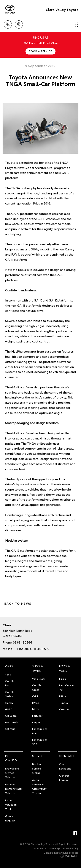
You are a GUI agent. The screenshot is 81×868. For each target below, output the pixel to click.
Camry (9, 703)
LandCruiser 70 (67, 687)
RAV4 (36, 703)
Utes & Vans (65, 668)
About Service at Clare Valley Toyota (39, 786)
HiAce (63, 696)
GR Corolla (12, 722)
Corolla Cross (37, 687)
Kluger (36, 722)
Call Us (8, 24)
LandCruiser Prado (40, 731)
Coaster (64, 709)
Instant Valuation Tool (11, 804)
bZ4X (36, 709)
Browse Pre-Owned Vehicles (13, 773)
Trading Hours (31, 649)
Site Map (55, 848)
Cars (9, 666)
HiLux (63, 679)
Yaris (8, 674)
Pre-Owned (11, 758)
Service (38, 756)
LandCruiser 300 (40, 742)
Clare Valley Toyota (62, 9)
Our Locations (65, 766)
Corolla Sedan (10, 694)
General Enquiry (64, 778)
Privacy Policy (71, 848)
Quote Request (10, 818)
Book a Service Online (37, 768)
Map (6, 649)
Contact (67, 756)
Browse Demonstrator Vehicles (14, 789)
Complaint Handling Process (61, 852)
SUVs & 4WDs (38, 668)
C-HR (35, 696)
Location (19, 24)
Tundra (64, 703)
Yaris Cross (39, 679)
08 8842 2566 (23, 642)
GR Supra (11, 716)
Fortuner (37, 716)
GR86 (9, 709)
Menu (76, 25)
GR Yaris (10, 729)
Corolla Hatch (10, 683)
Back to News (18, 603)
